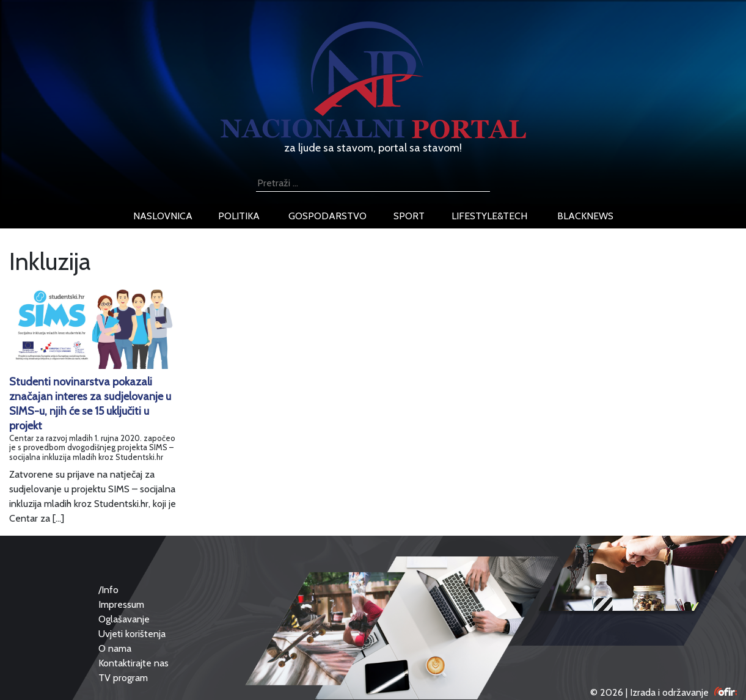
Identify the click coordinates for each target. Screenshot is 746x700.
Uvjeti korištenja (132, 634)
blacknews (585, 216)
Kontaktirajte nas (133, 663)
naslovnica (163, 216)
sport (409, 216)
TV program (123, 678)
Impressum (121, 604)
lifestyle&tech (489, 216)
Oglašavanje (124, 619)
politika (239, 216)
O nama (115, 648)
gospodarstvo (327, 216)
